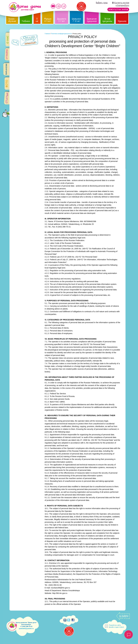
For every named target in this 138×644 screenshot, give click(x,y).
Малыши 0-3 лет (48, 20)
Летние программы (107, 20)
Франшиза (122, 21)
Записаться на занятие (118, 10)
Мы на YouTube (53, 6)
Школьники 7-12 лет (76, 20)
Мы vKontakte (64, 6)
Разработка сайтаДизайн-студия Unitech (116, 626)
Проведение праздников (92, 20)
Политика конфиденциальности (61, 34)
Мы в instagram (58, 6)
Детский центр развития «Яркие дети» (25, 7)
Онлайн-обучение (12, 20)
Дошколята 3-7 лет (62, 20)
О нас (37, 20)
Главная (47, 34)
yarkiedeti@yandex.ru (26, 629)
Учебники (26, 21)
